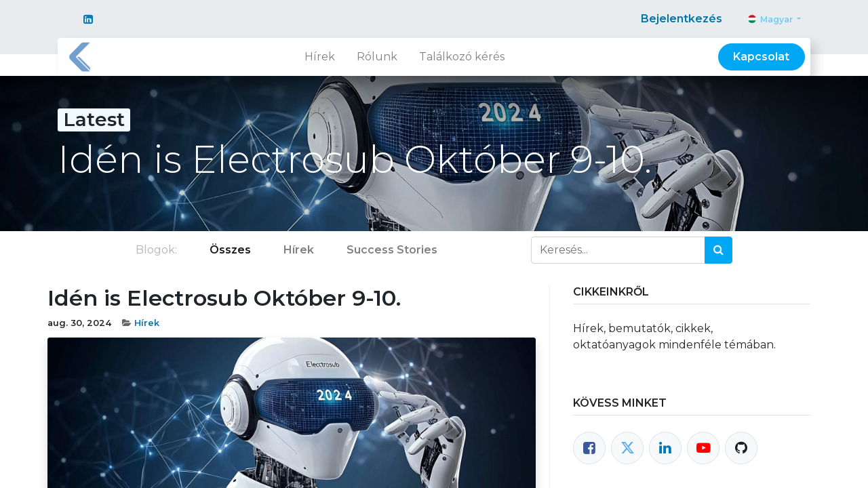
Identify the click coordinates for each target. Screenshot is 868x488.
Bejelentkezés (682, 19)
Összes (230, 250)
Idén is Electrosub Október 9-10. (224, 298)
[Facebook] (589, 448)
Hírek (147, 323)
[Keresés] (718, 250)
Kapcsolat (761, 57)
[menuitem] (320, 57)
